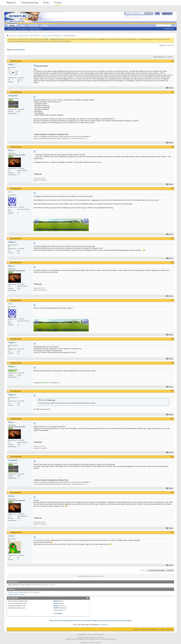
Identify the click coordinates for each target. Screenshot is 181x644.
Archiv (162, 629)
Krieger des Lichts (39, 178)
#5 (172, 238)
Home (52, 621)
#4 (172, 188)
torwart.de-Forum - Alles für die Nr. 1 (29, 36)
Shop (46, 3)
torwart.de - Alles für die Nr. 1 (150, 629)
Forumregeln (58, 613)
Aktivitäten (45, 26)
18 (18, 113)
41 (18, 377)
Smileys (56, 603)
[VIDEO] (56, 608)
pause (16, 592)
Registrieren (167, 14)
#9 (172, 363)
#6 (172, 262)
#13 (172, 492)
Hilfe (157, 14)
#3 (172, 147)
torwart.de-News (125, 621)
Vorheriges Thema (84, 576)
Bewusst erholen (19, 50)
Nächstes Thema (97, 576)
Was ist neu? (34, 26)
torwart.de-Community (109, 621)
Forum (58, 3)
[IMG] (56, 606)
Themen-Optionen (159, 57)
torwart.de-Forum (76, 621)
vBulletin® (87, 637)
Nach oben (170, 570)
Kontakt (136, 629)
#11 (172, 419)
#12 (172, 456)
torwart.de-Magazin (91, 621)
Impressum (104, 625)
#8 (172, 339)
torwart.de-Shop (61, 621)
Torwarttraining (30, 3)
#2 (172, 92)
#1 (172, 61)
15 (18, 175)
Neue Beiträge (12, 29)
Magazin (11, 3)
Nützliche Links (35, 29)
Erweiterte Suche (169, 29)
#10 (172, 391)
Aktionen (24, 29)
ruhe (30, 592)
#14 (172, 532)
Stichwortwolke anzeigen (17, 594)
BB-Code (56, 601)
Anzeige (169, 57)
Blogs (22, 26)
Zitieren (170, 88)
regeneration (23, 592)
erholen (11, 592)
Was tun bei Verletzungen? (53, 36)
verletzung (36, 592)
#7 (172, 300)
